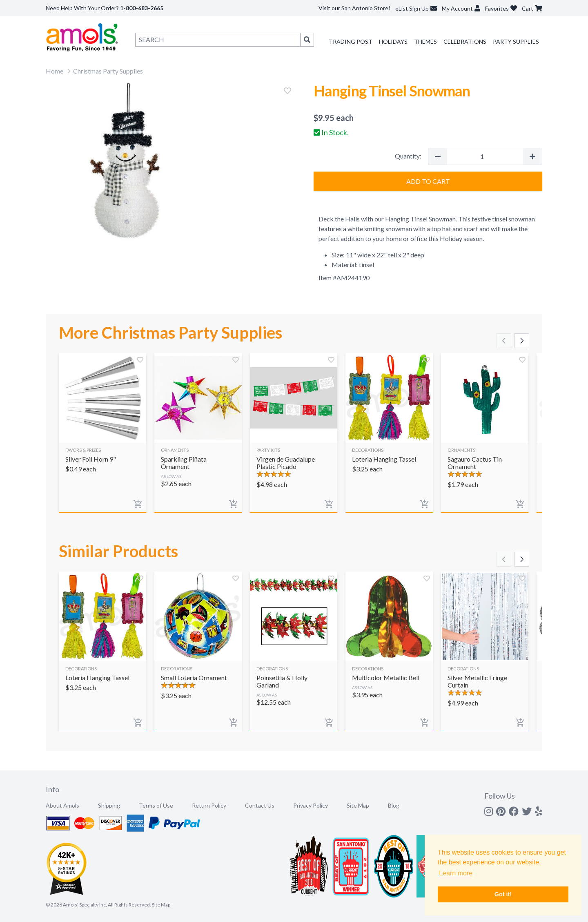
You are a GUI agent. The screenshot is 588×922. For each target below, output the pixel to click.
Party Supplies (516, 41)
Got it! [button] (503, 894)
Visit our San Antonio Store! (354, 8)
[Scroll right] (522, 341)
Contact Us (260, 805)
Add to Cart (428, 181)
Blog (394, 805)
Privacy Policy (311, 805)
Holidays (393, 41)
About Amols (62, 805)
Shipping (109, 805)
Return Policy (209, 805)
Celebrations (465, 41)
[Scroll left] (504, 341)
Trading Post (351, 41)
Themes (425, 41)
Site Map (358, 805)
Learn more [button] (456, 873)
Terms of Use (156, 805)
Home (55, 71)
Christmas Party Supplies (108, 71)
